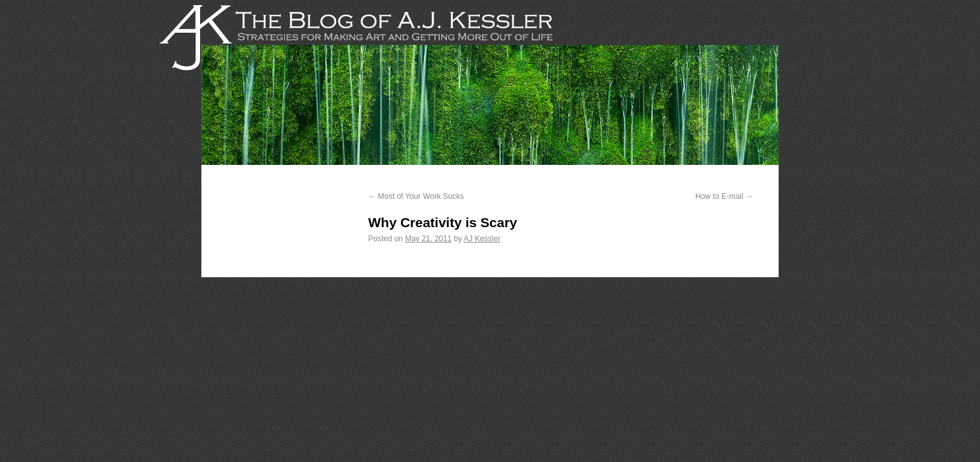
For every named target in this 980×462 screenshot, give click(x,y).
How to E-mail (724, 196)
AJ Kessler (482, 239)
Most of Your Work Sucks (416, 196)
